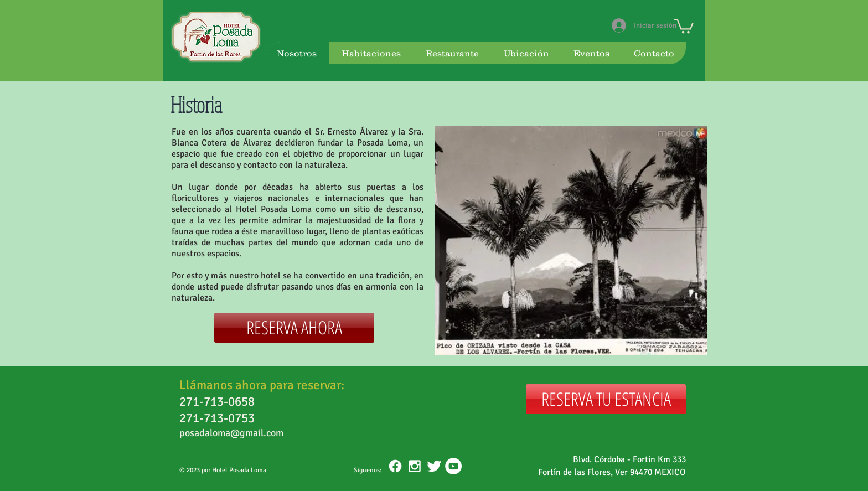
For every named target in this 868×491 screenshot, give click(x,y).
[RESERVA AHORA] (294, 328)
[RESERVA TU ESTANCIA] (606, 399)
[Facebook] (395, 466)
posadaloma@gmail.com (231, 433)
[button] (684, 25)
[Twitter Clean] (434, 466)
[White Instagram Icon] (415, 466)
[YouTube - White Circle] (453, 466)
